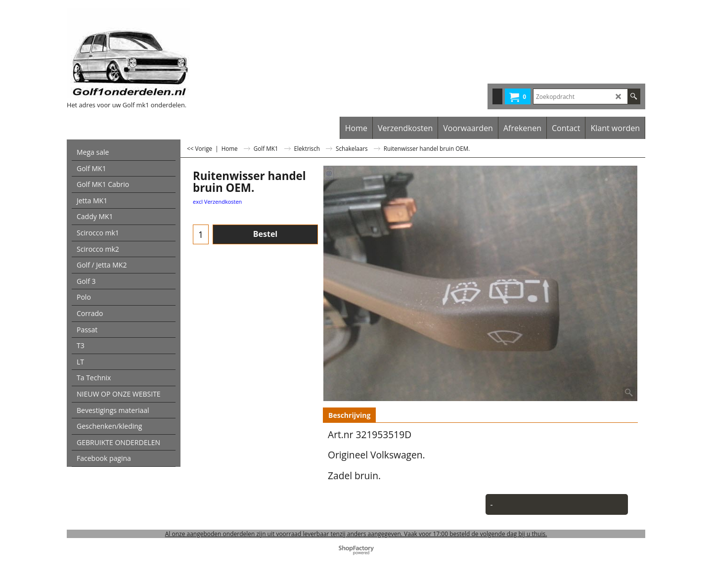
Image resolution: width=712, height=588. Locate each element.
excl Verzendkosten (217, 202)
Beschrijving (349, 415)
